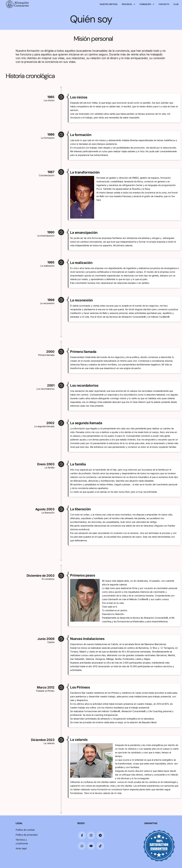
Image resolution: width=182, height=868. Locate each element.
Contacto (164, 4)
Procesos (129, 4)
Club (176, 4)
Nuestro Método (109, 4)
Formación (147, 4)
